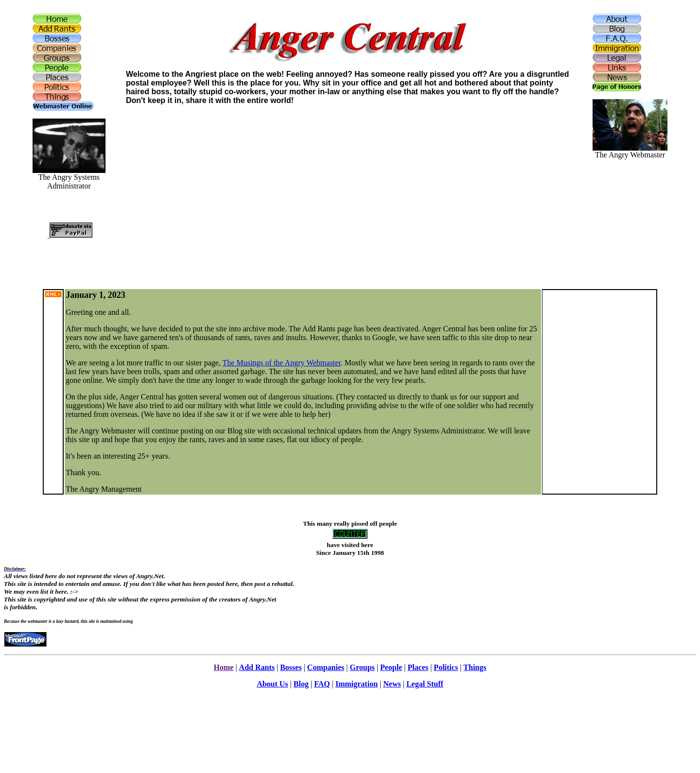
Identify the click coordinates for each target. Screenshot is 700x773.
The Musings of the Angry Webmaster (282, 363)
